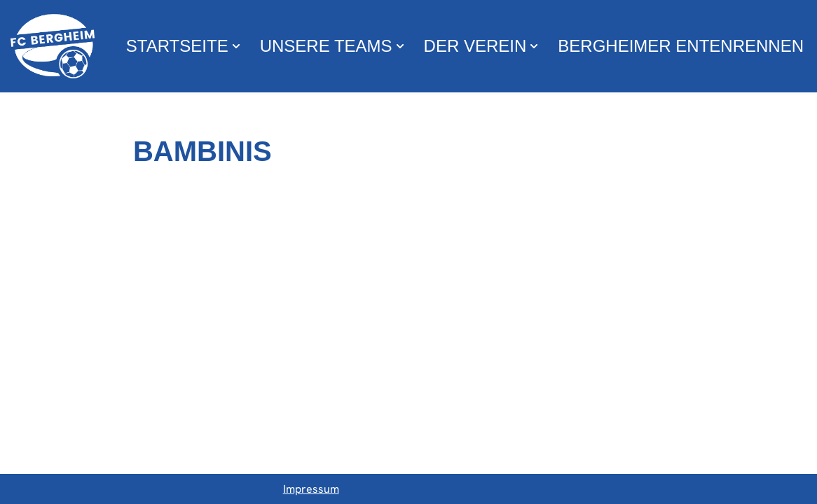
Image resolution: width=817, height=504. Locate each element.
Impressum (311, 489)
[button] (236, 46)
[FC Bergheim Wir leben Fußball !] (53, 46)
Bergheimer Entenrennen (681, 46)
